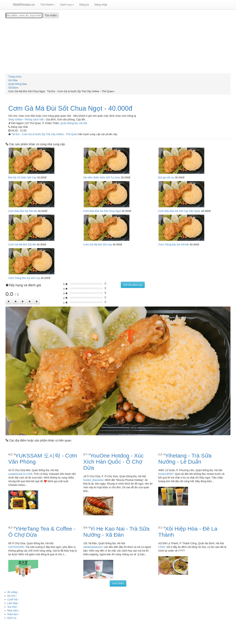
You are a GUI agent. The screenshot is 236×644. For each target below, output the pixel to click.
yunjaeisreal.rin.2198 (20, 474)
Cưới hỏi (12, 599)
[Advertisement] (118, 46)
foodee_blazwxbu (93, 480)
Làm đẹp (12, 603)
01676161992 (16, 547)
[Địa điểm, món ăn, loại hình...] (24, 15)
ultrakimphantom (93, 547)
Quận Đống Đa (69, 123)
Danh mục (67, 5)
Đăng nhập (101, 5)
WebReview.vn (24, 5)
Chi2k (162, 547)
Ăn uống (12, 592)
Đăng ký (84, 5)
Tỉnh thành (47, 5)
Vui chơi (12, 607)
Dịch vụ (12, 618)
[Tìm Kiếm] (51, 15)
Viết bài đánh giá (133, 285)
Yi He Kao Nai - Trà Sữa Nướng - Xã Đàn (116, 532)
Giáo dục (13, 614)
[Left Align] (9, 302)
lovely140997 (166, 474)
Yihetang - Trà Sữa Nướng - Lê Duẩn (185, 459)
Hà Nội (83, 123)
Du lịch (11, 596)
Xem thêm (118, 583)
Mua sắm (13, 610)
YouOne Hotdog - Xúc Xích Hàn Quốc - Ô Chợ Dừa (113, 462)
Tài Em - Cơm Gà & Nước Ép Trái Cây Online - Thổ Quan (45, 134)
